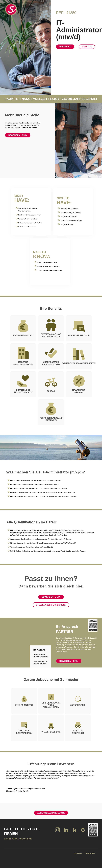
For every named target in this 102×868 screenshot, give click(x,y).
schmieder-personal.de (18, 839)
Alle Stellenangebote (51, 813)
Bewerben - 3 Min (18, 135)
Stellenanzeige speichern (51, 605)
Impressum (78, 853)
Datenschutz (90, 853)
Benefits (87, 47)
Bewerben (65, 47)
